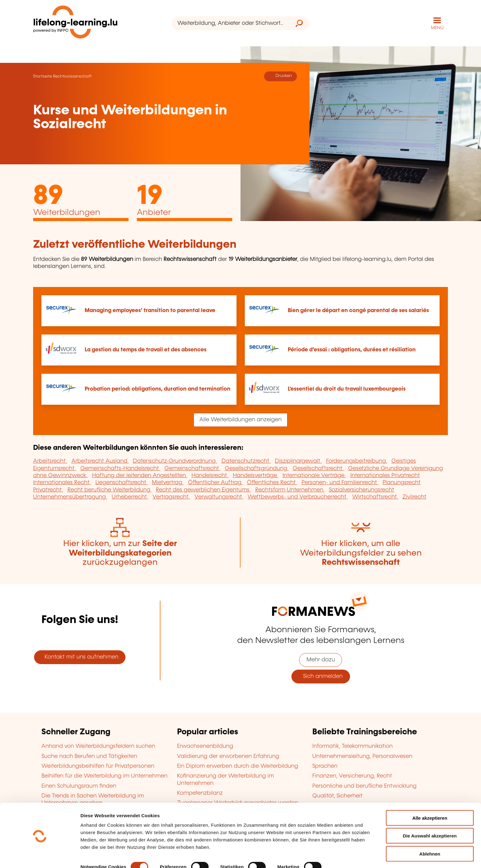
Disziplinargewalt (298, 461)
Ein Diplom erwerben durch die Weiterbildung (238, 766)
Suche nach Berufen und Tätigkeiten (89, 756)
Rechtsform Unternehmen (290, 490)
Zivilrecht (414, 497)
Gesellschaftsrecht (318, 468)
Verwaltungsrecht (219, 497)
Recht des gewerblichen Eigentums (203, 490)
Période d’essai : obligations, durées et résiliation (352, 350)
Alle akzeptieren (430, 798)
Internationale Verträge (314, 475)
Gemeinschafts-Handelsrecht (120, 468)
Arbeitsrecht (50, 461)
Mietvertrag (168, 482)
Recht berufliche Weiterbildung (110, 490)
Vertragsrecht (171, 497)
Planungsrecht (402, 482)
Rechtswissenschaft (72, 76)
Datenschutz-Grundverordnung (175, 461)
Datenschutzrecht (246, 461)
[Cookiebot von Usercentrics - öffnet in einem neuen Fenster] (40, 856)
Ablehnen (430, 834)
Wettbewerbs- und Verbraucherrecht (298, 497)
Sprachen (325, 766)
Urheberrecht (130, 497)
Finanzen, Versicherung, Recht (352, 776)
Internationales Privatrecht (385, 475)
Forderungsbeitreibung (357, 461)
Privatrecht (48, 490)
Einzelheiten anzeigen (105, 856)
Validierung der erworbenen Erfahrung (228, 756)
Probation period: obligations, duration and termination (158, 389)
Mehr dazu (321, 660)
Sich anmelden (321, 676)
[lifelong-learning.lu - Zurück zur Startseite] (76, 23)
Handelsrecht (210, 475)
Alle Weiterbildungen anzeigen (240, 419)
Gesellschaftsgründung (257, 468)
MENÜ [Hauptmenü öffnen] (437, 28)
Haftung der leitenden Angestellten (140, 475)
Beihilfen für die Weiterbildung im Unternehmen (104, 776)
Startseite (42, 76)
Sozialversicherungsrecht (362, 490)
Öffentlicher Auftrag (215, 482)
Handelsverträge (256, 475)
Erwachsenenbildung (205, 746)
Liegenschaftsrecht (122, 482)
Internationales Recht (62, 482)
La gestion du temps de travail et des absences (146, 350)
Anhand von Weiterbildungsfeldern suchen (98, 746)
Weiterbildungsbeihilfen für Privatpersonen (98, 766)
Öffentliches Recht (272, 482)
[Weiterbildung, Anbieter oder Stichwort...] (230, 23)
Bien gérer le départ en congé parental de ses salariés (358, 310)
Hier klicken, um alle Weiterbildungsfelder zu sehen (361, 553)
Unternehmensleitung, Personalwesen (362, 756)
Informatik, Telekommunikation (352, 746)
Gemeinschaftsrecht (192, 468)
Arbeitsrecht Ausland (100, 461)
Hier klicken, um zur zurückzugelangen (120, 553)
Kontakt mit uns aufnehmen (80, 657)
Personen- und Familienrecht (340, 482)
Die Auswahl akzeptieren (430, 816)
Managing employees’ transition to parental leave (150, 310)
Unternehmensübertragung (70, 497)
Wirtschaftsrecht (375, 497)
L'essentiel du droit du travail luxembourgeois (347, 389)
